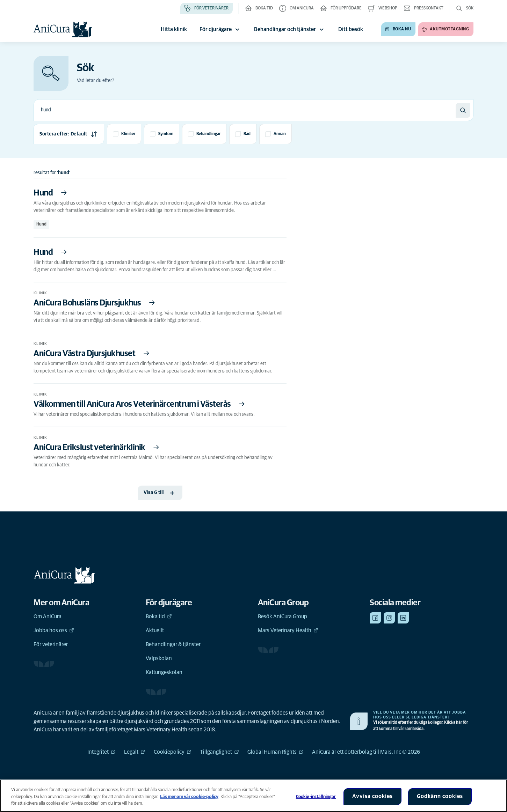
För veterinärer (51, 644)
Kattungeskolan (164, 672)
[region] (253, 796)
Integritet (102, 752)
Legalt (135, 752)
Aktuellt (155, 630)
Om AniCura (48, 617)
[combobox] (245, 110)
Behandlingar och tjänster (290, 29)
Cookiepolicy (173, 752)
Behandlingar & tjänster (173, 644)
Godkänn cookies (440, 796)
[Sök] (463, 110)
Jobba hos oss (54, 630)
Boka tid (159, 617)
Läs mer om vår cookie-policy (189, 797)
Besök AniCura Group (283, 617)
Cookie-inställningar (316, 797)
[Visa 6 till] (160, 493)
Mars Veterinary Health (288, 630)
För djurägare (220, 29)
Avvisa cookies (372, 796)
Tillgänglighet (219, 752)
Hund (41, 224)
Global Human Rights (276, 752)
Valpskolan (159, 658)
